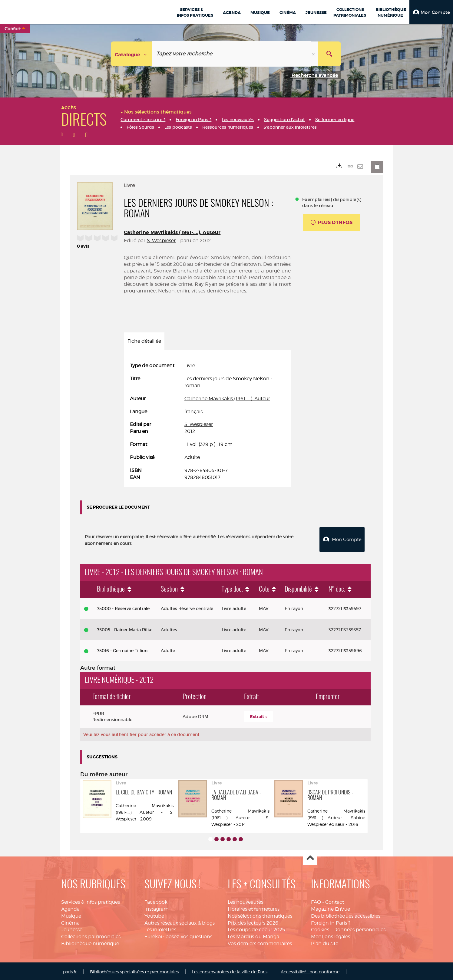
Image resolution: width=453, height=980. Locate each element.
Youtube (154, 914)
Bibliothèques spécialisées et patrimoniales (134, 970)
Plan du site (325, 942)
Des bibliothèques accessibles (346, 914)
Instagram (157, 907)
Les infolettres (160, 928)
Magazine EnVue (331, 907)
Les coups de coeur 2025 (256, 928)
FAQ (316, 901)
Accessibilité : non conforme (310, 970)
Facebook (156, 901)
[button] (431, 12)
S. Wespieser (161, 241)
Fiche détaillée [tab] (144, 341)
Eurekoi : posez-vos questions (178, 935)
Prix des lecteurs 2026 (253, 921)
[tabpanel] (207, 422)
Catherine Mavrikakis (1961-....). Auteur (172, 232)
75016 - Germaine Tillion (122, 649)
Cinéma (70, 921)
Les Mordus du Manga (253, 935)
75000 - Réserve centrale (123, 607)
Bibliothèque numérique (90, 942)
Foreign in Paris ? (331, 921)
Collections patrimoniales (91, 935)
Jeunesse (72, 928)
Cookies (320, 928)
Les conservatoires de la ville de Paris (230, 970)
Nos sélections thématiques (260, 914)
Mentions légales (331, 935)
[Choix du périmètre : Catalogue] (132, 54)
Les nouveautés (245, 901)
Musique (71, 914)
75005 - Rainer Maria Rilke (125, 628)
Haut (310, 857)
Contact (335, 901)
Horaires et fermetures (254, 907)
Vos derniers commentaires (260, 942)
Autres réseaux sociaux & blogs (180, 921)
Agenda (70, 907)
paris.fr (70, 970)
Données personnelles (359, 928)
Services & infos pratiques (91, 901)
